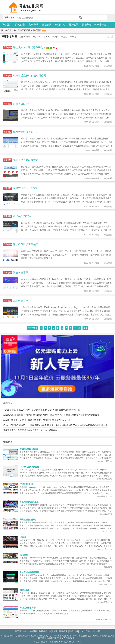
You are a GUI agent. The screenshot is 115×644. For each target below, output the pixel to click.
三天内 (46, 37)
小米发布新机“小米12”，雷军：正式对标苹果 (24, 410)
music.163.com (105, 602)
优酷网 (23, 537)
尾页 (85, 328)
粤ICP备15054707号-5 (69, 642)
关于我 (18, 631)
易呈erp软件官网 (22, 216)
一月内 (64, 37)
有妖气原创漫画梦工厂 (30, 502)
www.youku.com (104, 549)
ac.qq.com (107, 532)
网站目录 (20, 25)
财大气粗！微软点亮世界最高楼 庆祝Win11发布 (77, 415)
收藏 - (98, 66)
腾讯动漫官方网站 (28, 520)
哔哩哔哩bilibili (27, 484)
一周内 (55, 37)
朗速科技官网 (21, 273)
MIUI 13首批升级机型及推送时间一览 (63, 410)
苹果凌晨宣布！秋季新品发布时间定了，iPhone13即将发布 (31, 430)
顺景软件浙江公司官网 (26, 188)
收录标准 (43, 631)
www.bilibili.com (105, 496)
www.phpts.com (105, 479)
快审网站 (33, 631)
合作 (25, 631)
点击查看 (108, 66)
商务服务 (8, 47)
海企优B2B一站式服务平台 (28, 47)
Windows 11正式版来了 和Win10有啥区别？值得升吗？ (29, 415)
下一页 (77, 328)
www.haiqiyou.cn (104, 620)
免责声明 (53, 631)
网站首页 (7, 25)
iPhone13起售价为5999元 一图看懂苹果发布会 (25, 425)
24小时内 (37, 37)
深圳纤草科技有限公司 (26, 244)
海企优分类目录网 (22, 30)
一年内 (73, 37)
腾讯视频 (24, 555)
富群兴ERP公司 (22, 104)
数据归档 (87, 25)
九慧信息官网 (21, 301)
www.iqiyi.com (105, 584)
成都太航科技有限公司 (26, 132)
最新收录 (73, 25)
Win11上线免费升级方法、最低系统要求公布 (24, 420)
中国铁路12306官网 (29, 449)
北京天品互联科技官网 (26, 160)
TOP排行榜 (100, 25)
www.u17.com (105, 514)
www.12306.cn (105, 461)
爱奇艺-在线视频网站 (29, 572)
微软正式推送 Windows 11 (58, 420)
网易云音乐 (25, 590)
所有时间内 (25, 37)
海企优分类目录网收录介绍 (60, 425)
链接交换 (47, 25)
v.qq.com (108, 567)
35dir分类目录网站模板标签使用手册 (90, 425)
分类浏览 (60, 25)
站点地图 (96, 631)
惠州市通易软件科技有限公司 (30, 76)
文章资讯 (33, 25)
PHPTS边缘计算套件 (29, 467)
